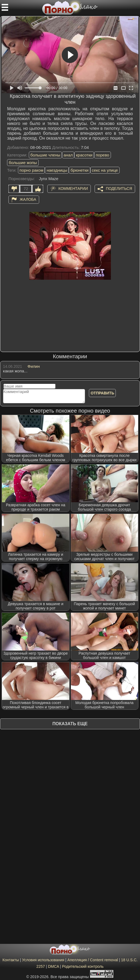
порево (102, 155)
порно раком (32, 170)
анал (68, 155)
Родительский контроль (83, 966)
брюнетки (79, 170)
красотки (84, 155)
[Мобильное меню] (5, 7)
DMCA (53, 966)
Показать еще (70, 724)
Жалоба (28, 199)
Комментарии (73, 189)
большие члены (45, 155)
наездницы (57, 170)
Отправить (102, 393)
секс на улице (105, 170)
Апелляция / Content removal (93, 960)
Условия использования (43, 960)
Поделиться (119, 189)
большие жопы (23, 163)
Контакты (11, 960)
